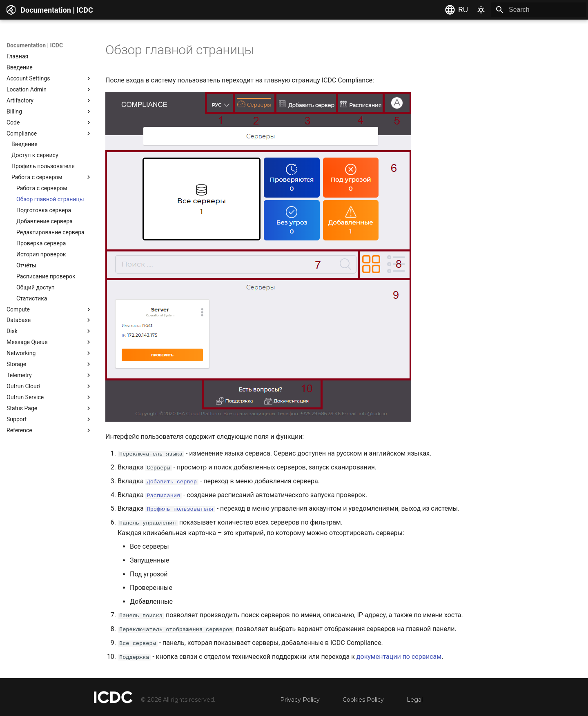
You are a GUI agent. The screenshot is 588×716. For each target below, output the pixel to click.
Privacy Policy (300, 699)
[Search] (539, 10)
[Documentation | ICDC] (11, 10)
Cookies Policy (363, 699)
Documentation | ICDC (35, 45)
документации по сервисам (399, 656)
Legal (415, 699)
